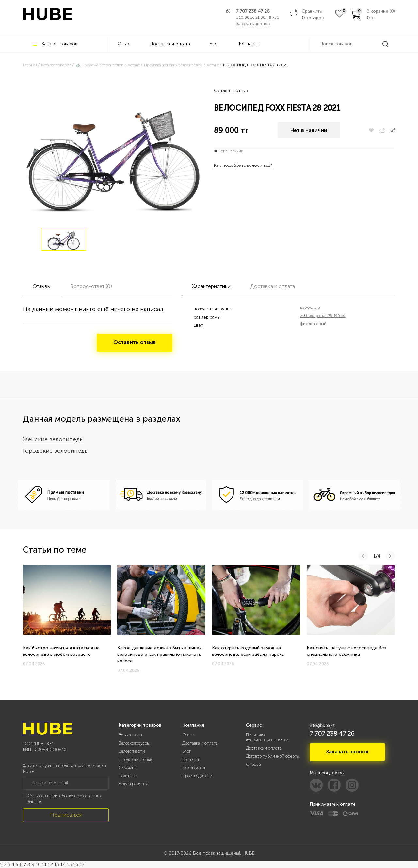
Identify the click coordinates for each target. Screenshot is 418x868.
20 (323, 316)
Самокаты (128, 768)
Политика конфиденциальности (267, 737)
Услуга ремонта (133, 784)
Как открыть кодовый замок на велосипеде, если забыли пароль (248, 651)
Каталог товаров (55, 44)
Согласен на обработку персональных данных (65, 799)
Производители (197, 776)
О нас (124, 44)
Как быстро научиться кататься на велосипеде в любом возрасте (61, 651)
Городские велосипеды (56, 451)
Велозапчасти (132, 751)
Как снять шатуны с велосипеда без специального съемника (346, 651)
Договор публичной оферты (273, 756)
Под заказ (127, 776)
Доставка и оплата (170, 44)
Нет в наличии (309, 130)
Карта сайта (194, 768)
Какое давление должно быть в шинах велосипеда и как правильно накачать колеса (159, 654)
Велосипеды (130, 735)
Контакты (249, 44)
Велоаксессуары (134, 743)
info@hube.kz (322, 726)
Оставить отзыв (231, 91)
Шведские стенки (136, 759)
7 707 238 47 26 (253, 11)
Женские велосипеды (53, 439)
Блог (215, 44)
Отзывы (253, 764)
